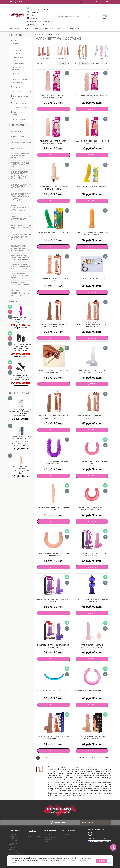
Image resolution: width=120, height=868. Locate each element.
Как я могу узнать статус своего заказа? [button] (21, 284)
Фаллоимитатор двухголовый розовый (92, 691)
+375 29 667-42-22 (39, 10)
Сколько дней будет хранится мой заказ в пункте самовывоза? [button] (21, 258)
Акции (64, 837)
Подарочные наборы (19, 108)
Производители (74, 29)
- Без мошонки (19, 54)
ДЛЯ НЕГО (15, 87)
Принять (102, 861)
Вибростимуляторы (19, 64)
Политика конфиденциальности (16, 852)
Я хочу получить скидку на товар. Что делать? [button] (21, 227)
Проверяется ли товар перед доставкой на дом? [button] (21, 165)
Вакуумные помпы (19, 83)
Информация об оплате (15, 844)
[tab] (21, 131)
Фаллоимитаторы (19, 47)
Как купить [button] (21, 131)
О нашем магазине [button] (21, 143)
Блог (52, 29)
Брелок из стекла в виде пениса (92, 278)
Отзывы (46, 29)
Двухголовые (82, 59)
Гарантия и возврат (13, 836)
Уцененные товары (19, 119)
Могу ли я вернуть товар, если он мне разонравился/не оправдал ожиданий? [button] (21, 248)
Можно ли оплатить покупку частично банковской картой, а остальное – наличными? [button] (21, 197)
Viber (33, 15)
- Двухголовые (19, 57)
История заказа (50, 837)
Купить (54, 109)
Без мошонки (63, 59)
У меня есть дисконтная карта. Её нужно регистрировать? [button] (21, 208)
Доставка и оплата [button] (21, 137)
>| (39, 761)
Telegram (35, 18)
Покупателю (61, 29)
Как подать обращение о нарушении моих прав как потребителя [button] (21, 293)
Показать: (61, 64)
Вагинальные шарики (20, 79)
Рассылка (48, 842)
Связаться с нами (33, 836)
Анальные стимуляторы (17, 75)
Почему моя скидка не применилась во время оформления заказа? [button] (21, 237)
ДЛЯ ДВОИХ (16, 92)
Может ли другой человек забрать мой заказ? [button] (21, 276)
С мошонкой (44, 59)
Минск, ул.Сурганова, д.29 (43, 21)
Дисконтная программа (14, 840)
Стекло (101, 59)
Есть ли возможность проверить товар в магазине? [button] (21, 156)
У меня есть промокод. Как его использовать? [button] (21, 218)
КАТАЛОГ (27, 29)
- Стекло (16, 61)
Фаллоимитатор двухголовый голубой (54, 691)
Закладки (48, 839)
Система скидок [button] (21, 148)
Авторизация (88, 2)
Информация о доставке (15, 848)
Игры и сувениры (18, 103)
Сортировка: (85, 64)
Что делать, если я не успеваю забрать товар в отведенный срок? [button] (21, 267)
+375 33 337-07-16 (39, 7)
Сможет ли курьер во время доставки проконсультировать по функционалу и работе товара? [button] (21, 175)
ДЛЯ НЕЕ (14, 40)
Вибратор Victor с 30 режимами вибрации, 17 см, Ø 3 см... (21, 320)
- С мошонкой (18, 50)
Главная (17, 29)
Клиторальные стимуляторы (17, 69)
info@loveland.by (39, 25)
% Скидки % (37, 29)
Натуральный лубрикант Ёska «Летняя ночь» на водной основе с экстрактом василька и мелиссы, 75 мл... (21, 441)
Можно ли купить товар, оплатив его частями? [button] (21, 186)
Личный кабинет (51, 835)
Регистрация (100, 2)
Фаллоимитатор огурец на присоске (54, 233)
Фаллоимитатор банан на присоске (92, 187)
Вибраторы (16, 44)
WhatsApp (35, 12)
